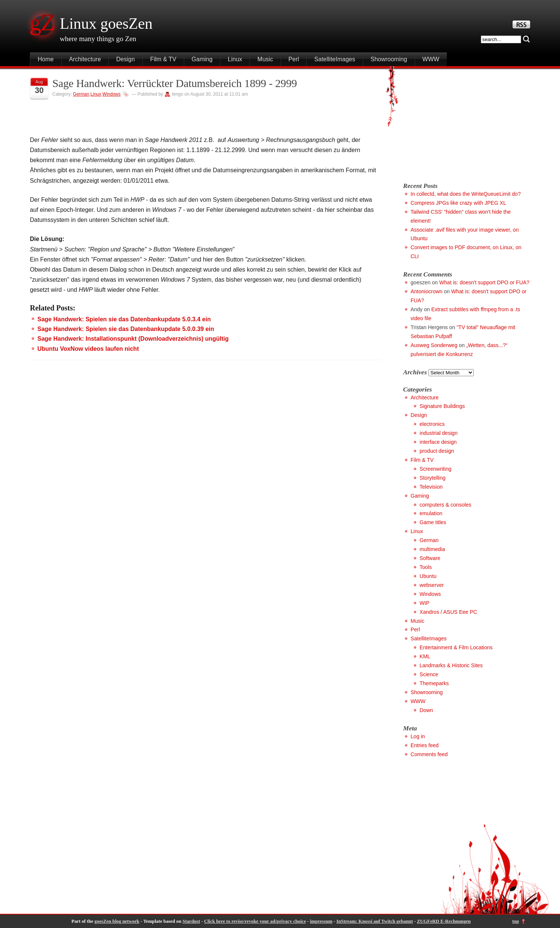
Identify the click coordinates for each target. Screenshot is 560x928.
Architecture (85, 59)
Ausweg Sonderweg (434, 345)
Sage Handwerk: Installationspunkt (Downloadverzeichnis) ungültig (133, 339)
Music (265, 59)
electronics (432, 424)
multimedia (432, 549)
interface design (438, 442)
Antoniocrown (426, 291)
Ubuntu (428, 576)
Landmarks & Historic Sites (451, 665)
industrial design (439, 433)
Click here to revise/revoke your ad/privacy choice (255, 921)
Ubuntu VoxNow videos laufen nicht (88, 349)
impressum (321, 921)
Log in (418, 736)
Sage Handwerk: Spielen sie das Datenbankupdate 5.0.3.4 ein (124, 319)
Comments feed (429, 754)
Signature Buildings (442, 406)
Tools (426, 567)
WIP (425, 603)
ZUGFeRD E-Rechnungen (444, 921)
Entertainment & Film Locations (456, 647)
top (516, 921)
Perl (294, 59)
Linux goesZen (106, 24)
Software (430, 558)
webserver (432, 585)
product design (437, 451)
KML (425, 656)
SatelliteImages (335, 59)
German (81, 94)
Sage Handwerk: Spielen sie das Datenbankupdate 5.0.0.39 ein (126, 329)
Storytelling (433, 478)
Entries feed (425, 745)
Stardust (191, 921)
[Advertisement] (466, 122)
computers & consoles (445, 505)
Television (431, 487)
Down (426, 710)
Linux (235, 59)
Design (126, 59)
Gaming (202, 59)
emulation (431, 513)
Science (429, 674)
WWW (431, 59)
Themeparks (434, 683)
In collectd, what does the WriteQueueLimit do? (466, 194)
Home (46, 59)
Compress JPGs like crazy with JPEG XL (458, 203)
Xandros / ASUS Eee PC (448, 612)
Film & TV (163, 59)
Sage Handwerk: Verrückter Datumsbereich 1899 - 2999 (175, 83)
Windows (112, 94)
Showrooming (389, 59)
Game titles (433, 522)
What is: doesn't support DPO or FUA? (484, 282)
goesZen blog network (117, 921)
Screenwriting (435, 469)
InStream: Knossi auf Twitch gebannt (375, 921)
